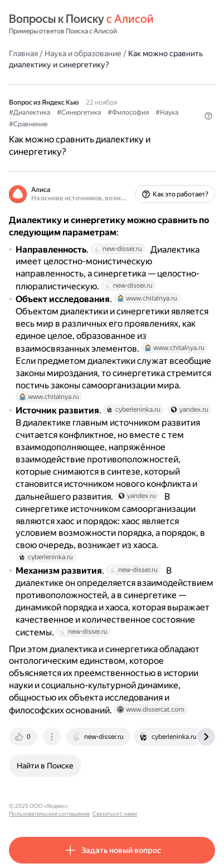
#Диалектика (30, 112)
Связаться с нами (179, 806)
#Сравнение (28, 124)
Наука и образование (83, 53)
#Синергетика (79, 112)
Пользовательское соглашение (113, 806)
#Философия (128, 112)
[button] (208, 116)
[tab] (24, 737)
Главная (23, 53)
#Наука (167, 112)
